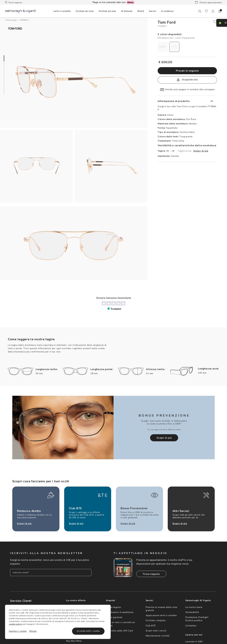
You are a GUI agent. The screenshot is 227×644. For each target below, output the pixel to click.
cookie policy (15, 624)
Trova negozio (14, 2)
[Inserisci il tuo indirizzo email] (51, 571)
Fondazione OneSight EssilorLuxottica (197, 618)
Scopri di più (201, 151)
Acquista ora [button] (187, 80)
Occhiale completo (156, 619)
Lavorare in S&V (194, 640)
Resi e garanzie (114, 616)
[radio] (163, 47)
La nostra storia (194, 606)
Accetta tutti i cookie (88, 631)
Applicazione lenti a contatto (161, 614)
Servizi (153, 11)
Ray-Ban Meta (74, 640)
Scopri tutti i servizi (156, 630)
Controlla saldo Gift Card (119, 630)
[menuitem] (62, 11)
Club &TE (151, 625)
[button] (220, 11)
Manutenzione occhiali (158, 635)
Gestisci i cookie (18, 631)
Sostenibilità (192, 611)
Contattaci (191, 625)
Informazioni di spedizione (120, 611)
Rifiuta (33, 631)
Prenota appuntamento (208, 2)
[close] (215, 22)
